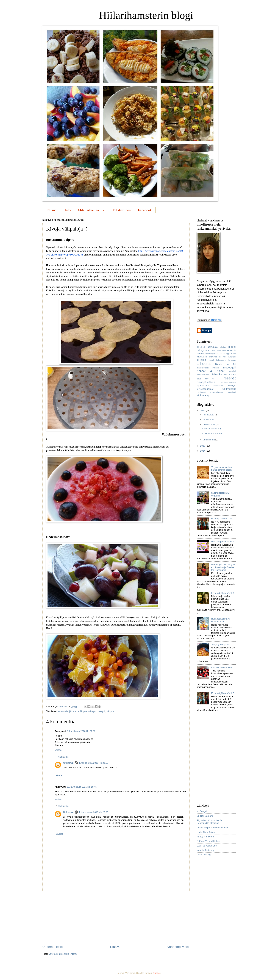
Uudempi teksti (53, 947)
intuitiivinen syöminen (207, 357)
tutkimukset (229, 389)
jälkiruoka (74, 711)
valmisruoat (201, 392)
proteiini (232, 371)
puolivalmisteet (203, 375)
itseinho (223, 357)
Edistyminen (122, 210)
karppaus (232, 360)
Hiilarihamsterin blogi (146, 15)
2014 (203, 451)
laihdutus (204, 364)
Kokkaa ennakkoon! (212, 433)
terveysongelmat (205, 389)
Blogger (156, 973)
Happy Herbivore (205, 837)
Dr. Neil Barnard (205, 816)
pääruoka (216, 374)
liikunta (219, 364)
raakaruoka (230, 374)
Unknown (68, 763)
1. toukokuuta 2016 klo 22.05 (94, 812)
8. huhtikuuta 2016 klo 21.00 (81, 731)
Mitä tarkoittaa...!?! (92, 210)
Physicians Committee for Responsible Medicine (210, 822)
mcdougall (229, 367)
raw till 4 (212, 379)
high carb (231, 353)
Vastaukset (64, 757)
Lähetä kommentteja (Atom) (63, 954)
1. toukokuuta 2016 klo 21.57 (94, 763)
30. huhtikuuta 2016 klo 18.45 (82, 787)
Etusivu (52, 210)
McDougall (202, 811)
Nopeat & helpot (88, 711)
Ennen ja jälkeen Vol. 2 (223, 519)
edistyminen (204, 350)
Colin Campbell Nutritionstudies (213, 828)
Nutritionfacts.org (205, 850)
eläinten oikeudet (219, 350)
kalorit (211, 360)
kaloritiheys (221, 360)
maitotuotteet (203, 368)
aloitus (223, 347)
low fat (231, 364)
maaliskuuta (209, 424)
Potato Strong (204, 855)
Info (68, 210)
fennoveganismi (212, 354)
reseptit (102, 711)
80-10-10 (201, 347)
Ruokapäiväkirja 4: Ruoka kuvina (221, 620)
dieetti (232, 347)
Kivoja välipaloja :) (212, 428)
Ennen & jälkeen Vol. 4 (223, 593)
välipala (110, 711)
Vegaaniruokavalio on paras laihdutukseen (222, 468)
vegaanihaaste (217, 392)
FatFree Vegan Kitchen (208, 841)
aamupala (63, 711)
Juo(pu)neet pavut (220, 644)
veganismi (232, 392)
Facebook (145, 210)
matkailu (216, 368)
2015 (203, 446)
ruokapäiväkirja (206, 382)
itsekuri (232, 357)
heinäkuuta (209, 415)
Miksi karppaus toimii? (222, 542)
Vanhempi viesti (178, 947)
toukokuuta (209, 419)
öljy (208, 396)
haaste (222, 354)
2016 (203, 410)
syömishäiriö (203, 386)
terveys (231, 385)
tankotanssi (218, 386)
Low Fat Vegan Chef (207, 846)
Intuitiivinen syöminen (222, 667)
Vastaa (58, 750)
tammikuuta (209, 440)
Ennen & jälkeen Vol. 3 (223, 693)
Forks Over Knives (206, 832)
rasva (199, 379)
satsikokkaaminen (228, 382)
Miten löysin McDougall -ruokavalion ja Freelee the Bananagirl (223, 567)
